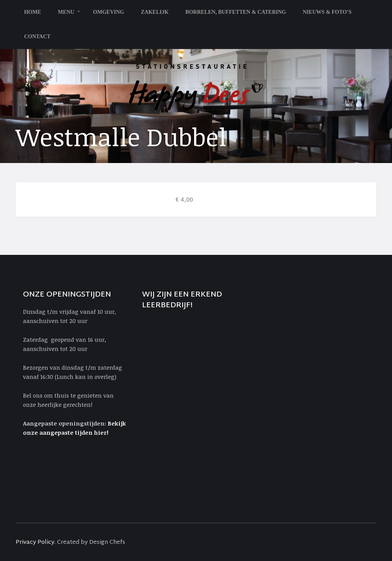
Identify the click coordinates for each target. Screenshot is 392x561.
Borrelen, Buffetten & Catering (236, 12)
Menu (66, 12)
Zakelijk (155, 12)
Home (33, 12)
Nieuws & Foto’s (327, 12)
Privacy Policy (35, 542)
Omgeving (109, 12)
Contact (37, 37)
